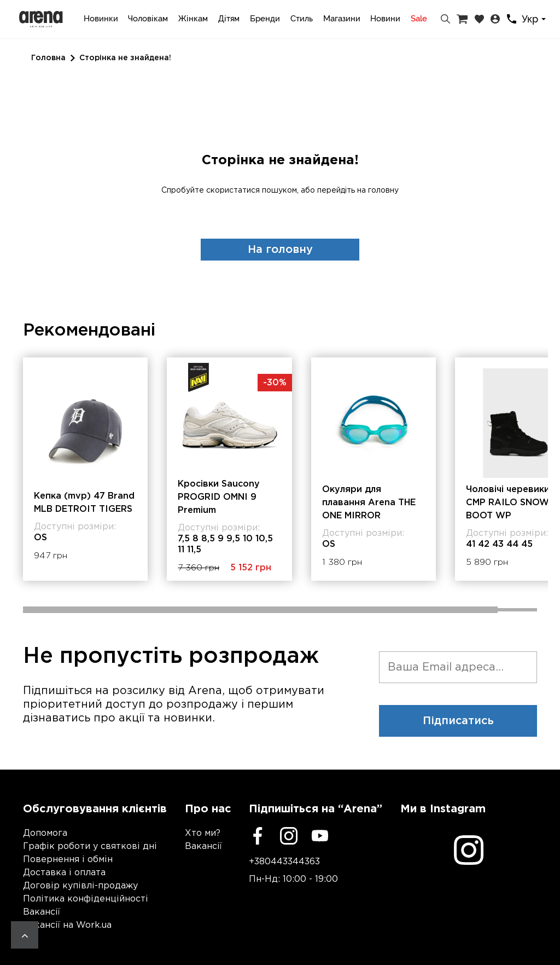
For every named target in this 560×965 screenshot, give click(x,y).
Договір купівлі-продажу (80, 886)
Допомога (45, 833)
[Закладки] (479, 19)
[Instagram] (289, 836)
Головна (48, 58)
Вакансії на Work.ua (67, 925)
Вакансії (42, 912)
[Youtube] (320, 836)
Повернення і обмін (68, 860)
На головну (280, 250)
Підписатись (458, 721)
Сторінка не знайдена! (125, 58)
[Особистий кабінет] (495, 19)
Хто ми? (203, 833)
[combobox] (535, 19)
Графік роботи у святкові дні (90, 846)
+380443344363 (284, 862)
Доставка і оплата (64, 873)
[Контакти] (512, 19)
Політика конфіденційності (86, 899)
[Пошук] (445, 19)
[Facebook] (258, 836)
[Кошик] (462, 19)
